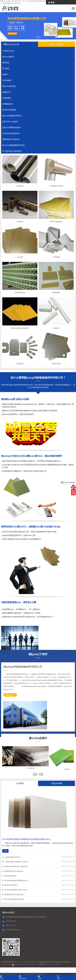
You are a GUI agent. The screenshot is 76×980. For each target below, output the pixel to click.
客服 (48, 977)
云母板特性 (20, 222)
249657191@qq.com (13, 930)
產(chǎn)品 (29, 977)
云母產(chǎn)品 (39, 51)
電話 (66, 977)
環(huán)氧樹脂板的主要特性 (38, 899)
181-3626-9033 (11, 921)
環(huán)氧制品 (39, 57)
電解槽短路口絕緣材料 (39, 139)
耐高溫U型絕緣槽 (39, 110)
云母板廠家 (56, 257)
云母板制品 (20, 364)
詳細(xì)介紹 (10, 695)
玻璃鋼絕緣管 (39, 104)
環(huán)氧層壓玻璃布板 (39, 116)
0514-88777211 (11, 925)
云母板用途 (20, 186)
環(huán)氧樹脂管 (39, 86)
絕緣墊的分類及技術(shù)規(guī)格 (38, 866)
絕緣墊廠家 (56, 293)
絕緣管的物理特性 (38, 876)
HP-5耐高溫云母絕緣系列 (39, 151)
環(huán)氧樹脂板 (56, 222)
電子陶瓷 (39, 69)
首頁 (51, 3)
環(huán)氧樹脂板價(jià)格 (20, 328)
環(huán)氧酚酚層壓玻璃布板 (39, 145)
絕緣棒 (39, 74)
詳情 (5, 851)
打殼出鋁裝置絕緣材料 (39, 133)
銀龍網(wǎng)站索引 (53, 964)
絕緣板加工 (39, 92)
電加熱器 (39, 63)
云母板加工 (56, 328)
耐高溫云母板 (56, 364)
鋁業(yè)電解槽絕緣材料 (39, 128)
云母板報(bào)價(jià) (56, 186)
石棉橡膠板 (39, 98)
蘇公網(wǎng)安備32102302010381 (27, 964)
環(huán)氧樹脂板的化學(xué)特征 (38, 890)
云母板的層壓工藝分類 (38, 857)
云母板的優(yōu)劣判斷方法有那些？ (38, 862)
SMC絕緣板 (39, 80)
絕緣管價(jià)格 (20, 293)
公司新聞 (20, 783)
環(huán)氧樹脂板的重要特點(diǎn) (38, 880)
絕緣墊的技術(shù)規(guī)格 (38, 871)
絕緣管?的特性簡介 (38, 885)
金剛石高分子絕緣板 (39, 122)
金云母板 (20, 257)
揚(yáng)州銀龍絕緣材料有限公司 (28, 962)
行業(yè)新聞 (56, 783)
